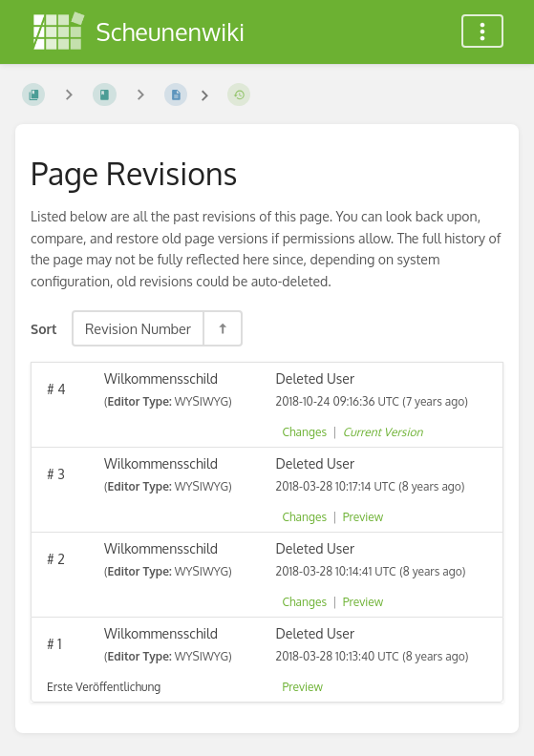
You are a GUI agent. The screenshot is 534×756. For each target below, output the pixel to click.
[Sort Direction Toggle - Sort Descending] (222, 328)
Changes (305, 432)
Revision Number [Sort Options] (138, 328)
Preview (363, 517)
